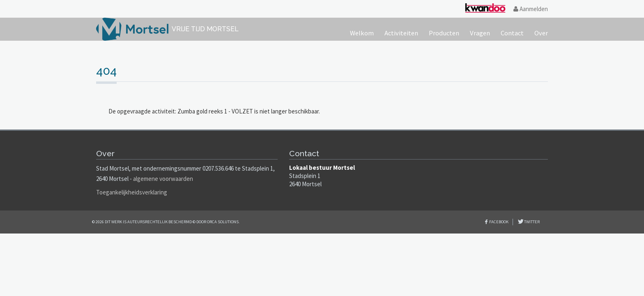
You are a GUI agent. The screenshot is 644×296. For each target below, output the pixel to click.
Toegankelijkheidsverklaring (132, 192)
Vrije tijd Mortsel (205, 29)
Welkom (362, 33)
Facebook (499, 222)
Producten (444, 33)
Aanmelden (531, 9)
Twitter (531, 222)
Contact (512, 33)
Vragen (480, 33)
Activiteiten (401, 33)
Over (541, 33)
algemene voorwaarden (163, 179)
